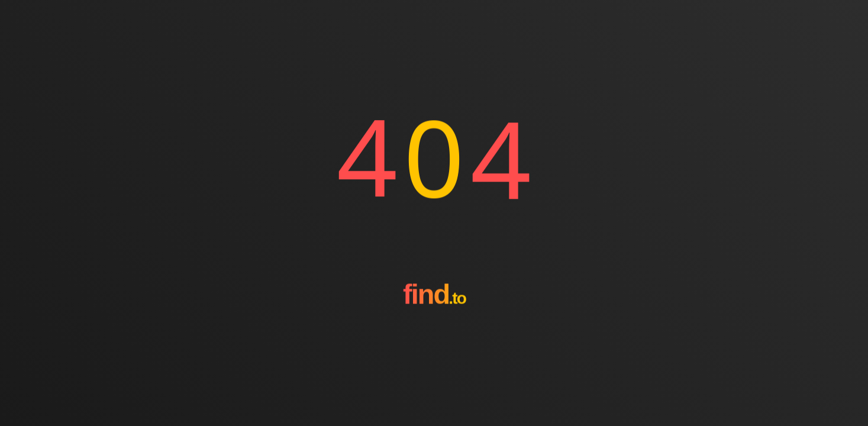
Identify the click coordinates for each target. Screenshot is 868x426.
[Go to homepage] (434, 337)
